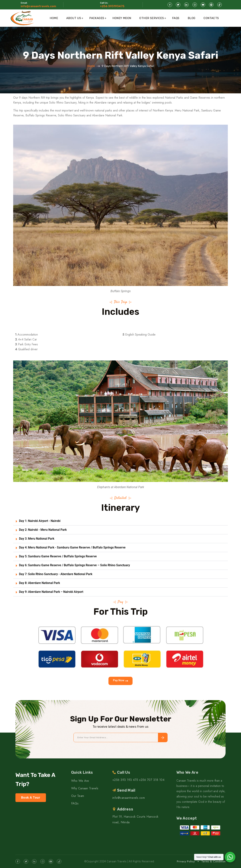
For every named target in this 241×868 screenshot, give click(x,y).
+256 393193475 (112, 6)
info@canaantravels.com (38, 6)
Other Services (152, 18)
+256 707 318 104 (152, 780)
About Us (74, 18)
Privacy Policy (186, 861)
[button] (120, 521)
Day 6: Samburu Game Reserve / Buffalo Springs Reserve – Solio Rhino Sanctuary (74, 565)
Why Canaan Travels (85, 788)
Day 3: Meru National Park (37, 539)
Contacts (211, 18)
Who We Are (80, 781)
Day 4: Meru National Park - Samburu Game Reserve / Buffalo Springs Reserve (72, 547)
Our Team (78, 796)
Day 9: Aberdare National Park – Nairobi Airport (51, 592)
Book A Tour (31, 798)
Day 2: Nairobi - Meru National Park (43, 530)
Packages (97, 18)
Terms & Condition (213, 861)
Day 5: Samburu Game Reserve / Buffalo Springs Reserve (58, 556)
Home (54, 18)
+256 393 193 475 (125, 780)
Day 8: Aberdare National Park (39, 583)
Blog (192, 18)
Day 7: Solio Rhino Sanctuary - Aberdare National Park (56, 574)
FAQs (176, 18)
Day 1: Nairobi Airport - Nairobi (40, 521)
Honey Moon (122, 18)
